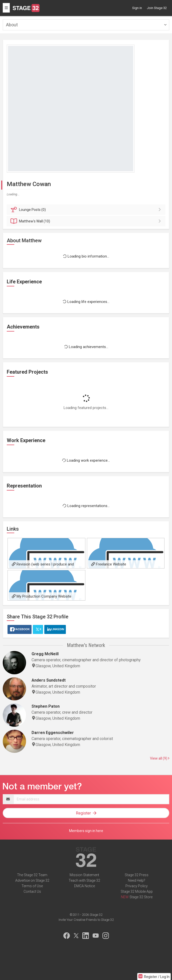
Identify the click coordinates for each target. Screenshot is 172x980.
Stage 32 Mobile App (137, 891)
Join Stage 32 (157, 8)
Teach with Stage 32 (84, 880)
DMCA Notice (84, 886)
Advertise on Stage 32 (32, 880)
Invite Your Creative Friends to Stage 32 (86, 920)
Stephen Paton (46, 706)
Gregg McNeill (45, 654)
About (12, 25)
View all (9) (160, 758)
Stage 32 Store (141, 897)
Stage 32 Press (137, 875)
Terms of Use (32, 886)
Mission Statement (84, 875)
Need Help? (137, 880)
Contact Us (32, 891)
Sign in (137, 8)
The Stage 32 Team (32, 875)
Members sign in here (86, 831)
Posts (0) (87, 210)
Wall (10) (87, 221)
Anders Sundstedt (49, 680)
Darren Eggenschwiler (53, 733)
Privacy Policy (137, 886)
